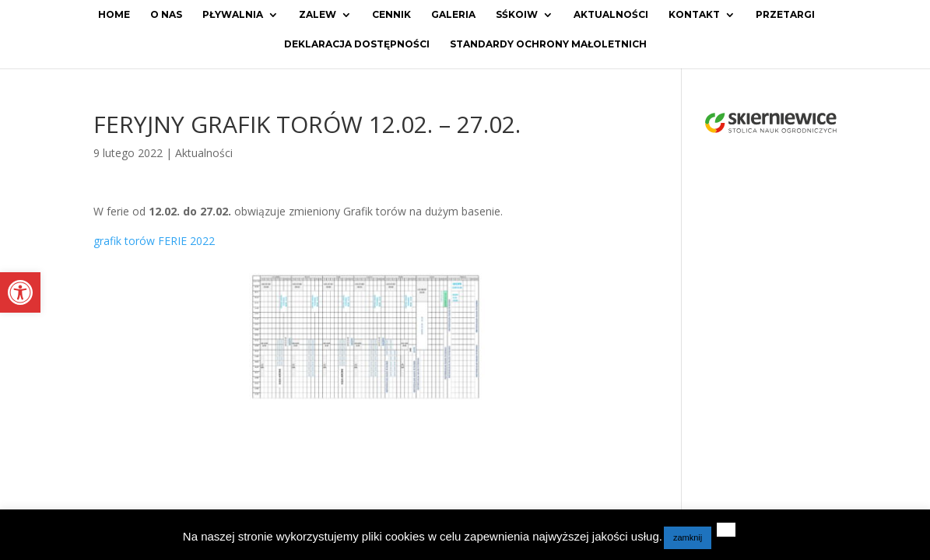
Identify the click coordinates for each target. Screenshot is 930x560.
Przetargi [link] (785, 15)
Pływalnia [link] (233, 15)
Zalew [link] (318, 15)
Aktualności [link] (611, 15)
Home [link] (114, 15)
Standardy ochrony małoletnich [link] (548, 44)
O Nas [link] (166, 15)
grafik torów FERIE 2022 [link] (154, 241)
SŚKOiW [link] (517, 15)
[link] (20, 292)
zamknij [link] (688, 537)
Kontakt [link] (694, 15)
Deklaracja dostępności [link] (357, 44)
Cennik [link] (391, 15)
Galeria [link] (453, 15)
